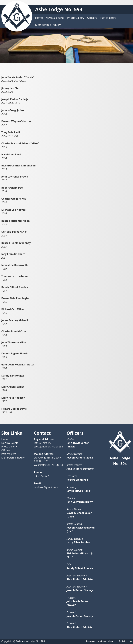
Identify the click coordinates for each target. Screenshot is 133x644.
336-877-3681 (42, 476)
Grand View (107, 641)
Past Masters (108, 18)
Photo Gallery (76, 18)
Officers (92, 18)
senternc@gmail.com (46, 487)
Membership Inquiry (48, 25)
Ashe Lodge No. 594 (59, 9)
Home (39, 18)
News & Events (55, 18)
